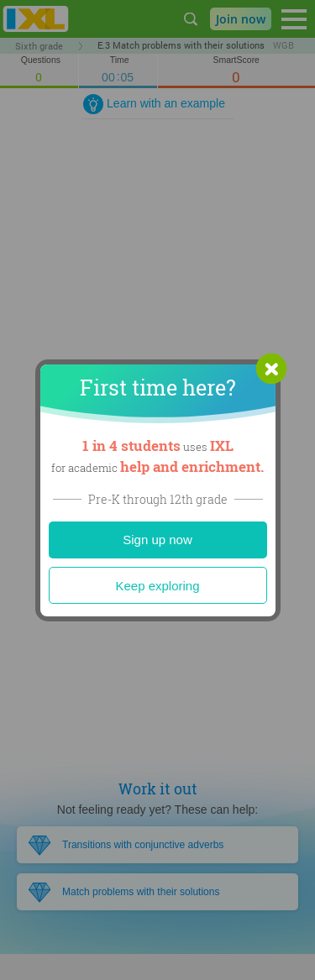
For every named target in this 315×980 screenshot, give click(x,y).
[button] (271, 369)
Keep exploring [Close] (157, 586)
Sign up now (157, 540)
